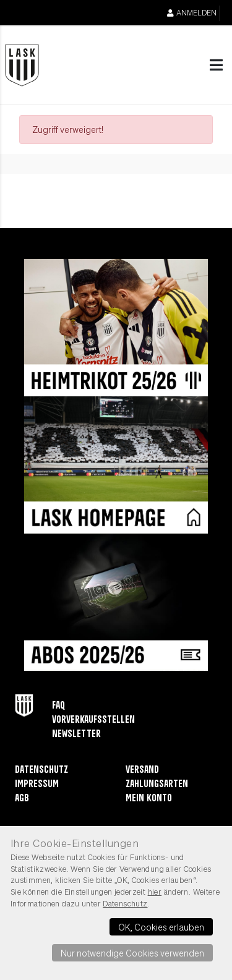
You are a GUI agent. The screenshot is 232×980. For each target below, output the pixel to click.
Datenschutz (41, 770)
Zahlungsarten (157, 784)
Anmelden (192, 13)
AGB (22, 799)
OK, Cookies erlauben (161, 927)
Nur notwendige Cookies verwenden (132, 953)
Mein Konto (149, 799)
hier (155, 892)
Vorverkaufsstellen (93, 720)
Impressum (37, 784)
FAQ (58, 706)
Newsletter (76, 734)
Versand (142, 770)
